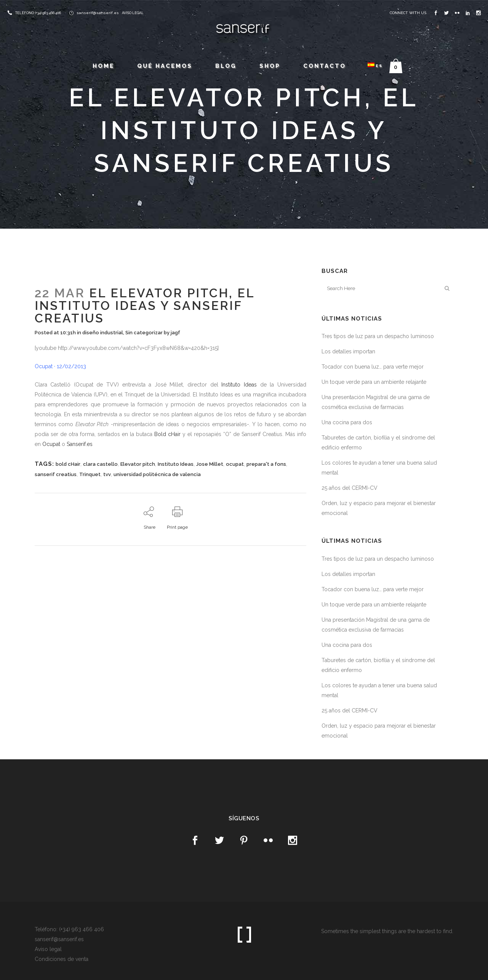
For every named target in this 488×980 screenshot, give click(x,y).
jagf (175, 333)
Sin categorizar (144, 333)
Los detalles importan (348, 351)
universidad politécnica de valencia (157, 474)
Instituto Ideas (239, 385)
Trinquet (90, 474)
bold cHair (68, 464)
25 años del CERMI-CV (350, 488)
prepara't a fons (266, 464)
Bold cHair (167, 434)
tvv (107, 474)
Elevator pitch (138, 464)
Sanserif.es (80, 444)
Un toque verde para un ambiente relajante (374, 382)
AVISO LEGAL (133, 13)
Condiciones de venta (62, 959)
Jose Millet (210, 464)
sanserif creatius (56, 474)
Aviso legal (48, 949)
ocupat (235, 464)
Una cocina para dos (347, 422)
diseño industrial (103, 333)
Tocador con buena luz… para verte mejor (373, 367)
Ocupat (51, 444)
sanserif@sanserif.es (98, 13)
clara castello (100, 464)
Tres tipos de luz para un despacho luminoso (378, 336)
